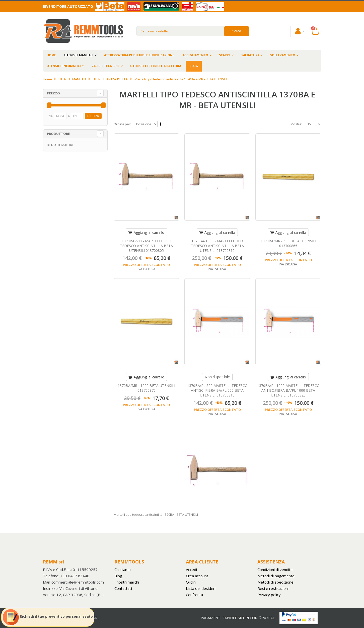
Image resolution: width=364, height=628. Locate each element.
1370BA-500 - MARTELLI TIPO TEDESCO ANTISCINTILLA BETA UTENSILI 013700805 (146, 246)
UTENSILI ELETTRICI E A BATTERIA (156, 66)
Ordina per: (122, 124)
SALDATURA (250, 55)
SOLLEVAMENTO (283, 55)
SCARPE (225, 55)
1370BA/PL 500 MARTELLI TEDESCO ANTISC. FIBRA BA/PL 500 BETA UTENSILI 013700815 (217, 390)
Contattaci (123, 588)
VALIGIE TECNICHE (105, 66)
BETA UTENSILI (58, 145)
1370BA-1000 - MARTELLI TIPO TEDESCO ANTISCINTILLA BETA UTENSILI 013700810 (217, 246)
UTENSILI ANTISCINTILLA (110, 79)
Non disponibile (217, 377)
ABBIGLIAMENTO (195, 55)
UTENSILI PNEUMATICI (64, 66)
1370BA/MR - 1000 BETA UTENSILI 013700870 (146, 388)
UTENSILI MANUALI (79, 55)
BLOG (194, 66)
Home (47, 79)
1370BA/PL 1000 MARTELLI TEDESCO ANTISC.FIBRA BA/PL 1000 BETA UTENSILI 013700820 (288, 390)
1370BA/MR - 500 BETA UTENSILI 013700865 (288, 243)
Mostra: (296, 124)
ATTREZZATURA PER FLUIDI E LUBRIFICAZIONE (139, 55)
